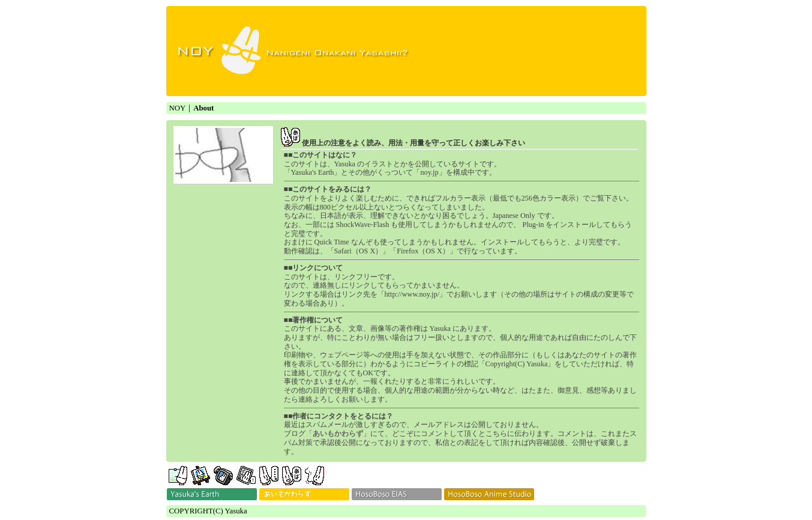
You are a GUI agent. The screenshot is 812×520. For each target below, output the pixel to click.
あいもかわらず (338, 434)
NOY (178, 108)
